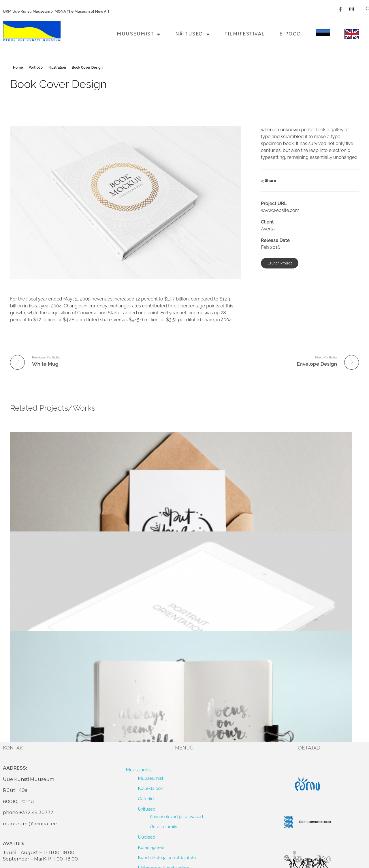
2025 (154, 735)
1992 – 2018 (161, 805)
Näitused (193, 34)
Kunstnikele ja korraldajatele (167, 658)
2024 (154, 745)
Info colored (265, 503)
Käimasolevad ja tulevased (176, 618)
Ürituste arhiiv (163, 627)
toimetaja (24, 512)
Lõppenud (149, 727)
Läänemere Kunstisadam (164, 669)
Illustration (57, 67)
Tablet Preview (149, 503)
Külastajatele (151, 648)
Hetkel (145, 706)
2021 (154, 775)
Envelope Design (33, 503)
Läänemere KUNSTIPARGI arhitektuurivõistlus (195, 677)
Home (18, 67)
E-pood (290, 34)
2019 (154, 795)
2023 (154, 755)
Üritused (147, 610)
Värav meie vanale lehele (164, 687)
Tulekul (146, 717)
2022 (154, 765)
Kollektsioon (151, 589)
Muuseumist (139, 34)
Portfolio (36, 67)
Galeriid (146, 599)
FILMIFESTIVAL (245, 34)
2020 (155, 785)
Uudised (147, 638)
